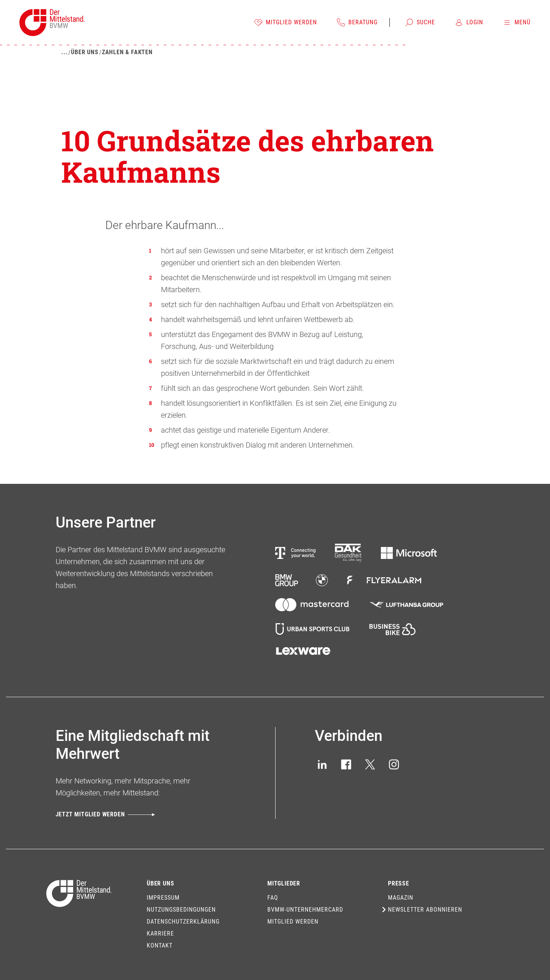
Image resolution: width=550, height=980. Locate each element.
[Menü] (517, 22)
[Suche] (420, 22)
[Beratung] (357, 22)
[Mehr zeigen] (64, 52)
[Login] (469, 22)
